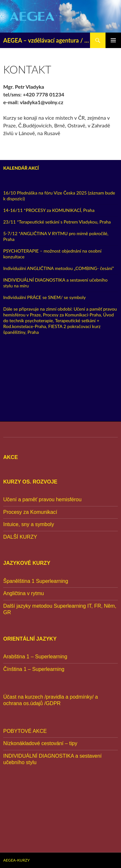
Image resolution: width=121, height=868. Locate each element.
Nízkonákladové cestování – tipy (40, 743)
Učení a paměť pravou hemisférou (42, 499)
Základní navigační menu (113, 40)
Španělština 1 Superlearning (36, 581)
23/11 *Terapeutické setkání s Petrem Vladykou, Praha (57, 222)
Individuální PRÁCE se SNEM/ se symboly (45, 297)
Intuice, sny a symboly (29, 524)
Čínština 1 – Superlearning (34, 669)
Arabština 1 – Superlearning (35, 657)
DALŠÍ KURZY (20, 537)
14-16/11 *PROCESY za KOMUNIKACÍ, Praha (49, 210)
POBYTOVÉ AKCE (25, 731)
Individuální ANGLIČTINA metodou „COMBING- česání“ (59, 268)
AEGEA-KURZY (16, 860)
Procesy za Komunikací (30, 512)
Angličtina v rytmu (24, 593)
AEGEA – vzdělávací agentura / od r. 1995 (47, 40)
